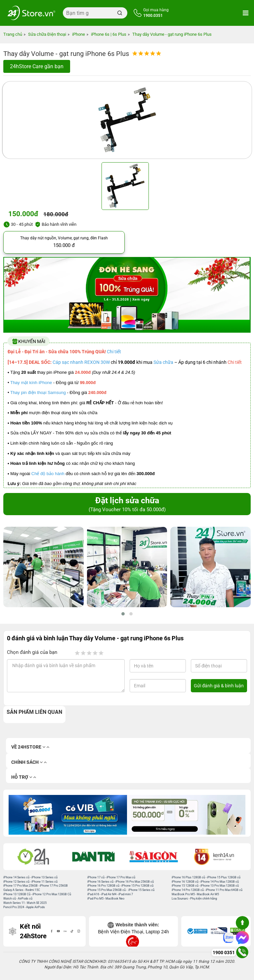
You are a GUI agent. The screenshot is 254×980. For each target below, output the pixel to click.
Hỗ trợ (24, 777)
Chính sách (29, 762)
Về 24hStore (30, 747)
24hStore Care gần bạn (37, 66)
